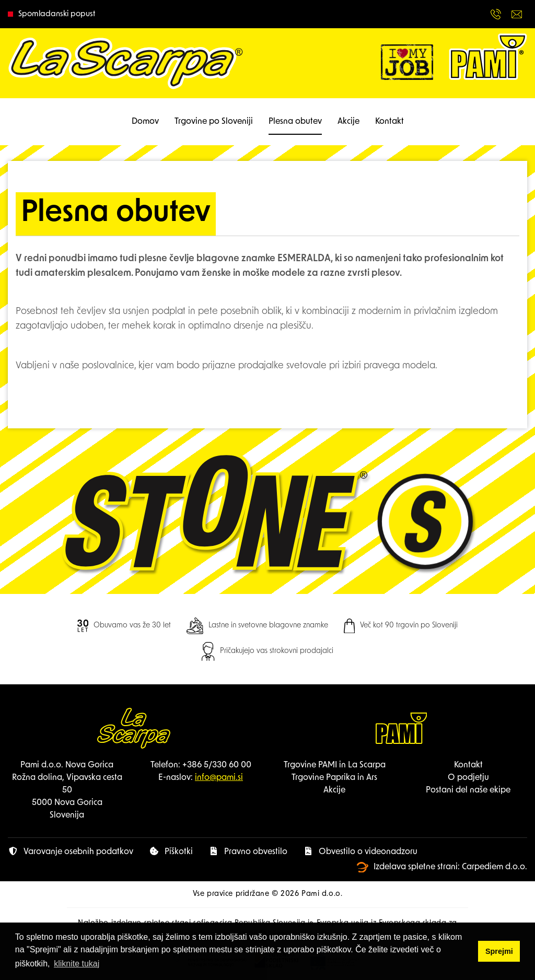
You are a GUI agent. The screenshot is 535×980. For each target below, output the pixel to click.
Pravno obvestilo (248, 851)
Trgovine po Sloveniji (214, 122)
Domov (145, 122)
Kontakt (389, 122)
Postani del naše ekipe (468, 790)
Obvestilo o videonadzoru (360, 851)
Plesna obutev (295, 122)
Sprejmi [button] (499, 951)
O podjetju (468, 778)
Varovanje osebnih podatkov (71, 851)
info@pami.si (219, 778)
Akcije (348, 122)
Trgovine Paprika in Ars (334, 778)
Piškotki (171, 851)
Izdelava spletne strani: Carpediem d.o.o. (442, 867)
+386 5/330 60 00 (217, 765)
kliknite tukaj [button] (77, 964)
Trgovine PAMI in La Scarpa (335, 765)
